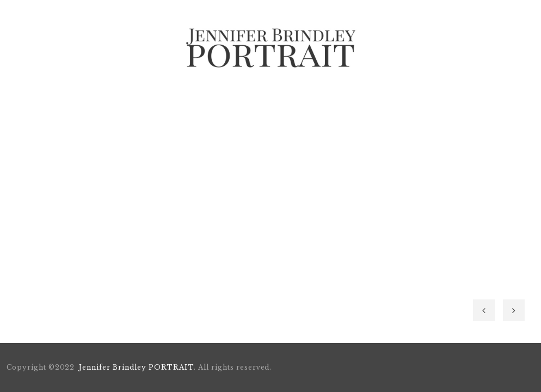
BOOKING (286, 97)
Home (111, 97)
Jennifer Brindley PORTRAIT (136, 367)
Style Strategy (360, 97)
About (161, 97)
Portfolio (221, 97)
